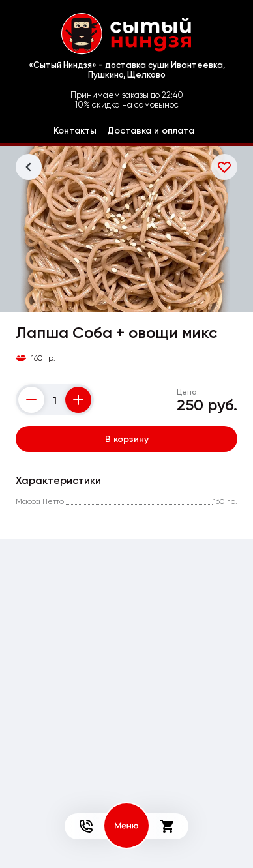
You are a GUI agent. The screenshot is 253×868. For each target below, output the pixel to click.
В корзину (127, 439)
